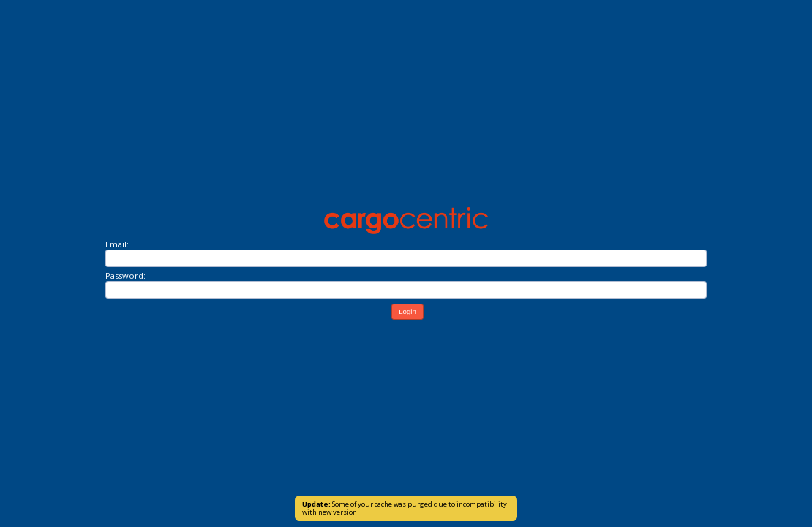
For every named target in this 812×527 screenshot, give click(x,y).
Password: (125, 276)
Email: (117, 244)
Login (407, 311)
